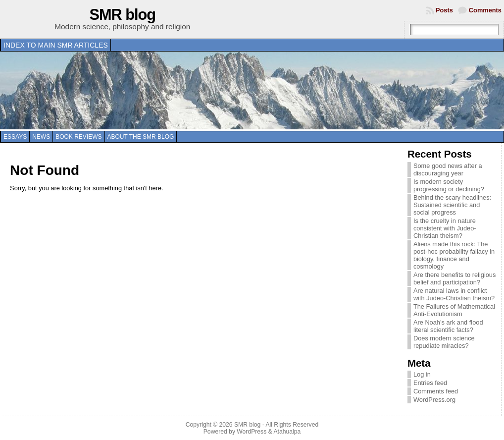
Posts (444, 10)
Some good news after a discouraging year (448, 169)
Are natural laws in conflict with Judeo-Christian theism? (454, 294)
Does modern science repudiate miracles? (444, 342)
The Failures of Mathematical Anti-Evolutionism (454, 310)
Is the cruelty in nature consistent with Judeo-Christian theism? (445, 228)
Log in (422, 374)
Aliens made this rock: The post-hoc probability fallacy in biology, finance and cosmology (454, 255)
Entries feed (430, 383)
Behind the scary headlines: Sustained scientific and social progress (452, 205)
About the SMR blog (141, 137)
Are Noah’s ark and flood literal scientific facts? (448, 326)
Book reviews (78, 137)
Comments (485, 10)
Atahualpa (287, 432)
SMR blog (123, 15)
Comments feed (436, 391)
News (41, 137)
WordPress (252, 432)
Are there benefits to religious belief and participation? (454, 278)
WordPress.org (434, 400)
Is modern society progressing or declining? (449, 185)
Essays (15, 137)
